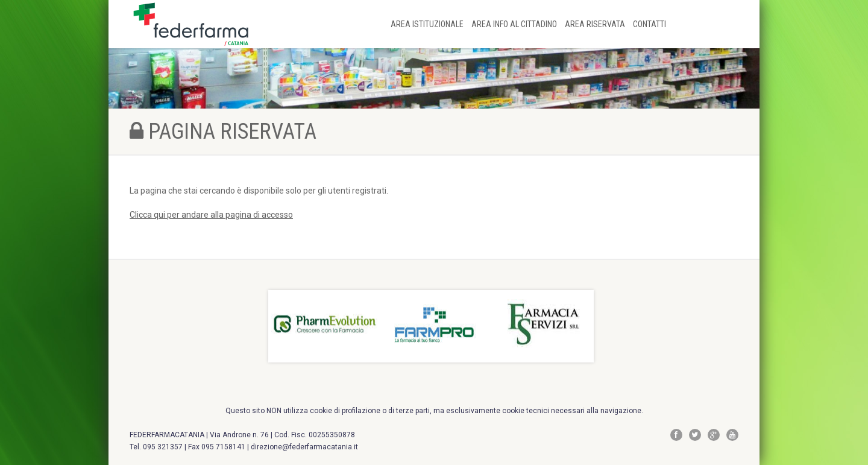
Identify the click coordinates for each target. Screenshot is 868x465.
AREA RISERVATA (596, 24)
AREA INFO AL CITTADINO (515, 24)
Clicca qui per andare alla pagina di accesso (211, 215)
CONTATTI (649, 24)
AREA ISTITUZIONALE (428, 24)
